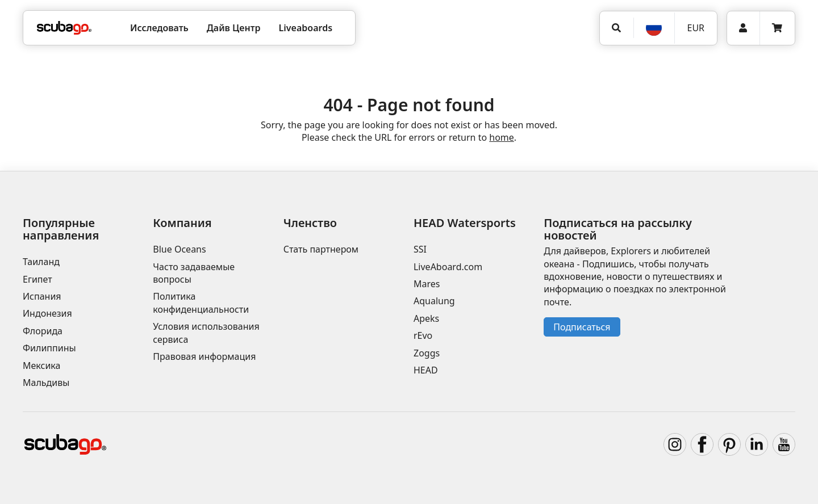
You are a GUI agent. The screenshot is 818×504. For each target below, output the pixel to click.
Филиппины (49, 348)
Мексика (41, 366)
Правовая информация (204, 356)
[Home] (64, 28)
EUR (696, 28)
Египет (37, 279)
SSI (420, 249)
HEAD (426, 370)
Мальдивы (46, 383)
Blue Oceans (179, 249)
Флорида (43, 331)
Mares (427, 284)
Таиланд (41, 262)
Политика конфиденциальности (201, 303)
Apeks (426, 318)
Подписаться (582, 327)
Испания (42, 296)
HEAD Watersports (465, 223)
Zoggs (427, 353)
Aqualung (434, 301)
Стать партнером (321, 249)
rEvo (423, 335)
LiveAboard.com (448, 267)
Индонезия (47, 313)
